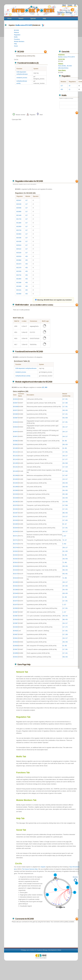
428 (64, 593)
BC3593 (19, 227)
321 (64, 551)
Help (44, 18)
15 (69, 86)
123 (64, 479)
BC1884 (19, 223)
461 (66, 574)
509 (66, 418)
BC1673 (19, 264)
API (75, 5)
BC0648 (19, 208)
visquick (43, 867)
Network (16, 33)
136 (64, 456)
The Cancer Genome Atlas (30, 869)
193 (64, 559)
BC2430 (16, 30)
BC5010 (19, 245)
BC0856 (19, 212)
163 (64, 498)
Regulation (17, 35)
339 (66, 634)
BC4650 (19, 294)
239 (64, 483)
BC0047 (19, 200)
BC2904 (19, 279)
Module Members (19, 42)
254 (64, 490)
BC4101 (19, 290)
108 (64, 487)
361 (66, 649)
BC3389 (19, 283)
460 (66, 494)
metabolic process (22, 78)
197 (64, 586)
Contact (70, 5)
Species (33, 18)
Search (21, 18)
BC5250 (19, 253)
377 (66, 459)
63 (63, 646)
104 (64, 432)
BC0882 (19, 260)
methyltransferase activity (23, 376)
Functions (17, 39)
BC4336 (19, 241)
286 (64, 513)
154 (64, 623)
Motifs (16, 37)
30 (63, 448)
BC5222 (19, 249)
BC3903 (19, 234)
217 (62, 86)
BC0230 (19, 204)
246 (64, 642)
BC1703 (19, 219)
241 (66, 414)
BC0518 (19, 256)
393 (66, 403)
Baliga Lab (25, 950)
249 (64, 410)
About (64, 5)
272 (66, 627)
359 (64, 570)
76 (63, 540)
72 (63, 563)
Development (52, 950)
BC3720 (19, 230)
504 (66, 471)
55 (63, 555)
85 (63, 441)
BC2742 (19, 275)
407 (66, 475)
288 (64, 620)
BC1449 (19, 215)
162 (64, 427)
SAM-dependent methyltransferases (26, 368)
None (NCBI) (62, 66)
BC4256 (19, 238)
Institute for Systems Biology (38, 950)
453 (62, 89)
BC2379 (19, 268)
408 (64, 657)
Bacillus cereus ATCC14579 (24, 25)
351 (66, 399)
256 (64, 445)
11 (69, 89)
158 (64, 548)
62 (63, 597)
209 (64, 566)
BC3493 (19, 286)
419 (66, 467)
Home (9, 18)
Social (16, 46)
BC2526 (19, 271)
